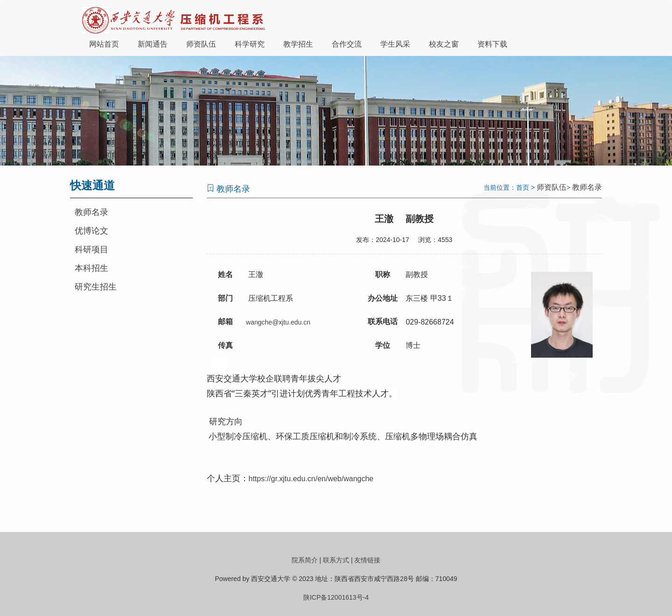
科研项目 (91, 249)
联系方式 (336, 560)
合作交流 (347, 44)
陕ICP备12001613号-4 (336, 597)
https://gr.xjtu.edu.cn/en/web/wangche (311, 479)
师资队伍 (201, 44)
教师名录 (91, 212)
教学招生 (298, 44)
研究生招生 (96, 287)
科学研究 (250, 44)
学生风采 (395, 44)
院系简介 (305, 560)
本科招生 (91, 268)
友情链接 (367, 560)
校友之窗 (444, 44)
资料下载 (492, 44)
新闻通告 (153, 44)
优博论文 (91, 231)
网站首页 (104, 44)
